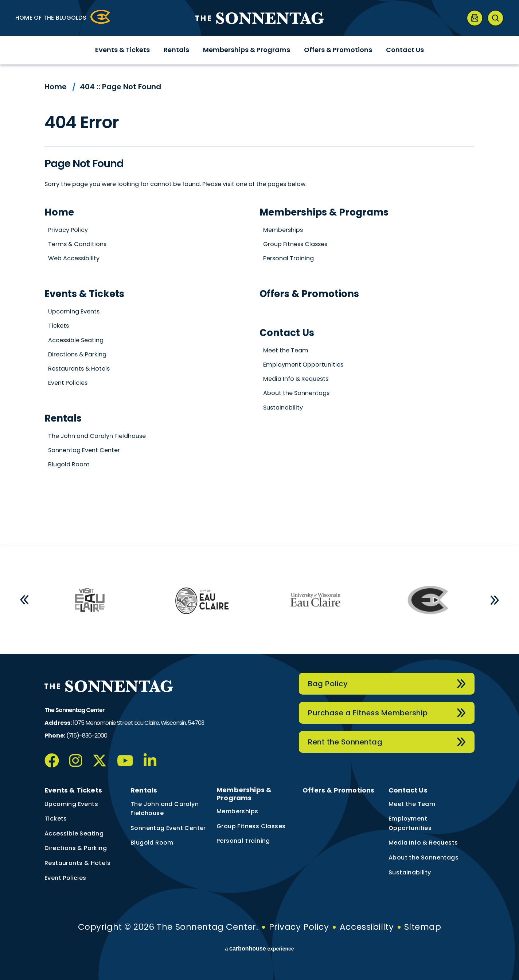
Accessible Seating (76, 340)
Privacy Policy (68, 230)
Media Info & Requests (296, 379)
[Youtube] (125, 760)
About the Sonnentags (296, 393)
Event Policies (68, 383)
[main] (259, 305)
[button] (24, 600)
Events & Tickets (122, 50)
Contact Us (405, 50)
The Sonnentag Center (259, 18)
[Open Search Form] (495, 18)
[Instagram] (76, 760)
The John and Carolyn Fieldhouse (97, 436)
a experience (259, 949)
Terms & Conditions (77, 244)
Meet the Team (286, 350)
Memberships (283, 230)
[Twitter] (99, 760)
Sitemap (423, 927)
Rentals (176, 50)
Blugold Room (69, 464)
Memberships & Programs (247, 50)
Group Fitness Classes (295, 244)
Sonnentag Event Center (84, 450)
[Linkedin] (150, 760)
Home (56, 87)
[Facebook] (52, 760)
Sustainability (283, 408)
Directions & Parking (77, 354)
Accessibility (367, 927)
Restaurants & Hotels (79, 369)
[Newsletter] (475, 18)
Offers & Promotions (338, 50)
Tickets (58, 326)
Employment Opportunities (303, 365)
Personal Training (288, 258)
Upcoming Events (74, 311)
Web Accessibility (74, 258)
